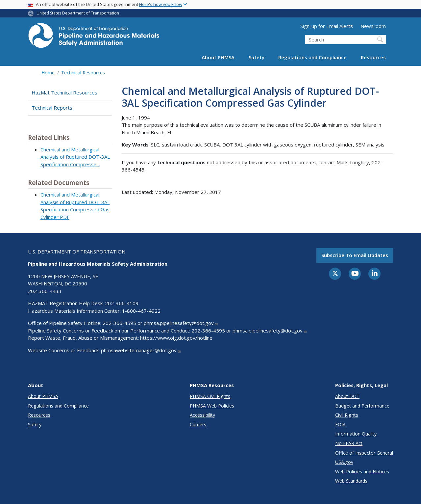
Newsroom (373, 26)
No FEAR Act (349, 443)
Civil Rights (347, 415)
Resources (373, 57)
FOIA (340, 424)
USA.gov (344, 462)
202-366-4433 (45, 291)
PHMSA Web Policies (212, 406)
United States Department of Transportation (78, 13)
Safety (257, 57)
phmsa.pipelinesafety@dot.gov (181, 323)
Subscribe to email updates (355, 255)
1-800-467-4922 (141, 311)
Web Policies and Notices (362, 472)
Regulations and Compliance (312, 57)
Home (48, 73)
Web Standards (351, 481)
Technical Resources (83, 73)
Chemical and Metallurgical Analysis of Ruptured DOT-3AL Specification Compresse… (75, 157)
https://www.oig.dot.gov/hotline (176, 338)
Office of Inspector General (364, 453)
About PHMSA (218, 57)
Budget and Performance (362, 406)
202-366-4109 (122, 303)
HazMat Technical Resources (64, 93)
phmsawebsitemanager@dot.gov (141, 350)
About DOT (347, 396)
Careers (198, 424)
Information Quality (356, 434)
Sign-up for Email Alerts (327, 26)
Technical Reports (52, 108)
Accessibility (202, 415)
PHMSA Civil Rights (210, 396)
